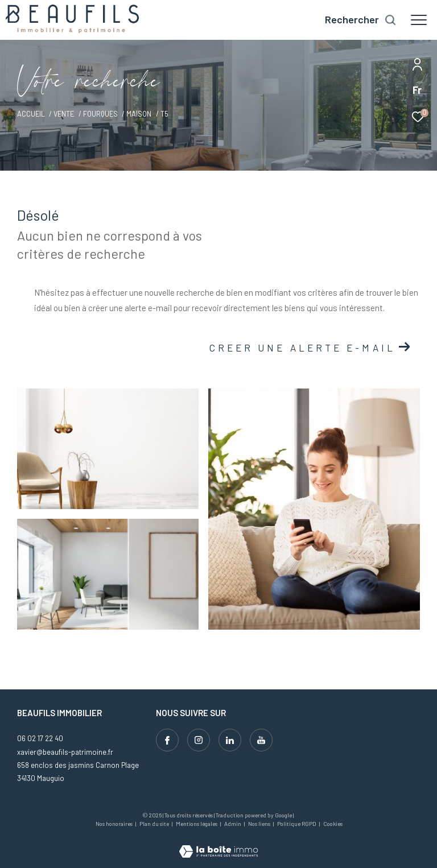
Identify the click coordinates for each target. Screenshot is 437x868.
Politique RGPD (297, 824)
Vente (64, 114)
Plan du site (155, 824)
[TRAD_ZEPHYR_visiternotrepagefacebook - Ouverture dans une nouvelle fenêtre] (167, 740)
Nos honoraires (115, 824)
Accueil (31, 114)
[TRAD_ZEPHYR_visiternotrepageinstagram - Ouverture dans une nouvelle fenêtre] (199, 740)
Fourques (100, 114)
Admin (233, 824)
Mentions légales (197, 824)
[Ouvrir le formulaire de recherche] (361, 20)
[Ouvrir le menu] (419, 20)
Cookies (333, 824)
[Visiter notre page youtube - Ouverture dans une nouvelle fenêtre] (261, 740)
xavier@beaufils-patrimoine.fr (65, 752)
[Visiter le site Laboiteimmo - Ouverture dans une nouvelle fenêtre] (218, 844)
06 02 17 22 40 (40, 738)
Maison (139, 114)
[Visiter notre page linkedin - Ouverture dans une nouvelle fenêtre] (230, 740)
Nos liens (260, 824)
